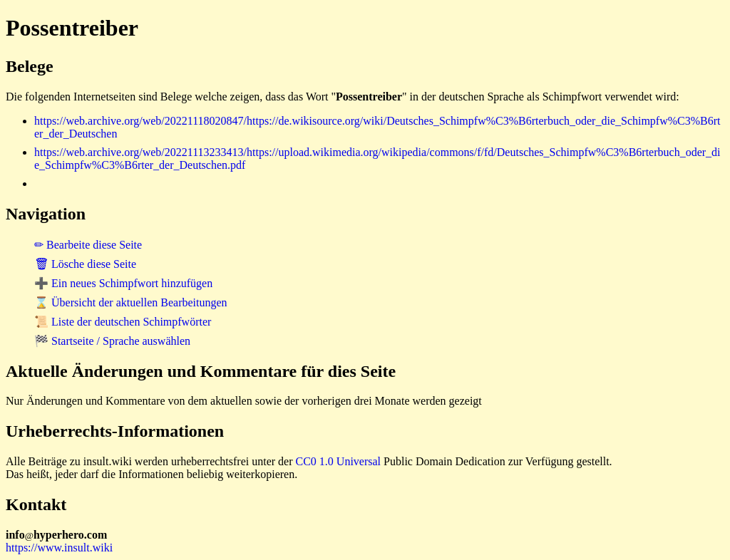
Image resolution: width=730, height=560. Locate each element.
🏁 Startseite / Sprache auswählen (112, 341)
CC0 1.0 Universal (339, 461)
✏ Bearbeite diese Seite (88, 245)
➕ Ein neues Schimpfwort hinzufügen (123, 283)
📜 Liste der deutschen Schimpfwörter (123, 322)
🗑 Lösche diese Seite (85, 264)
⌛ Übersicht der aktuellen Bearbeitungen (131, 302)
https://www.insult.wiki (59, 548)
